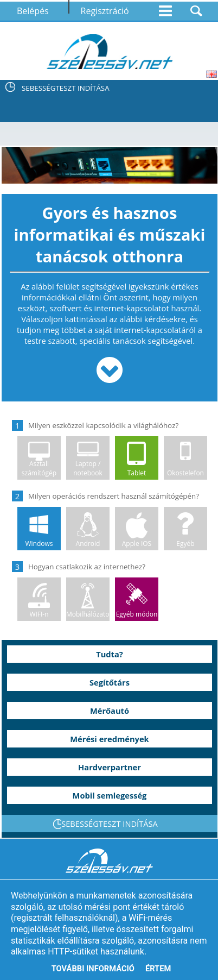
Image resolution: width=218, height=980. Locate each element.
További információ (93, 969)
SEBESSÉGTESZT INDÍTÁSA (66, 88)
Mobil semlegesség (110, 795)
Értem (158, 969)
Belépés (33, 11)
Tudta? (110, 654)
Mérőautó (110, 711)
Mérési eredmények (109, 739)
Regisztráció (105, 11)
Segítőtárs (110, 682)
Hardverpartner (110, 767)
